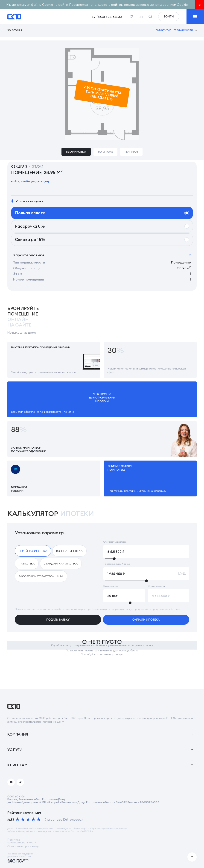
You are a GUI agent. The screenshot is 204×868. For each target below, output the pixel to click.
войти (169, 16)
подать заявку (58, 620)
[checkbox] (33, 551)
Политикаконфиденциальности (22, 841)
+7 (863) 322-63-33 (107, 17)
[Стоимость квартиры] (146, 552)
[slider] (146, 559)
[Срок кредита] (124, 596)
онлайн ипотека (146, 620)
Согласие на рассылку (23, 846)
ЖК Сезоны (15, 30)
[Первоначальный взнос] (146, 574)
